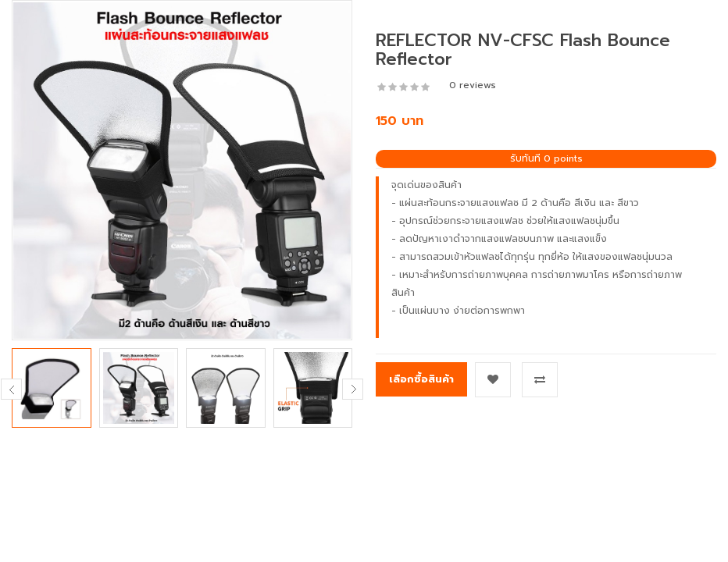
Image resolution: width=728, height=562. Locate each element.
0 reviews (473, 85)
